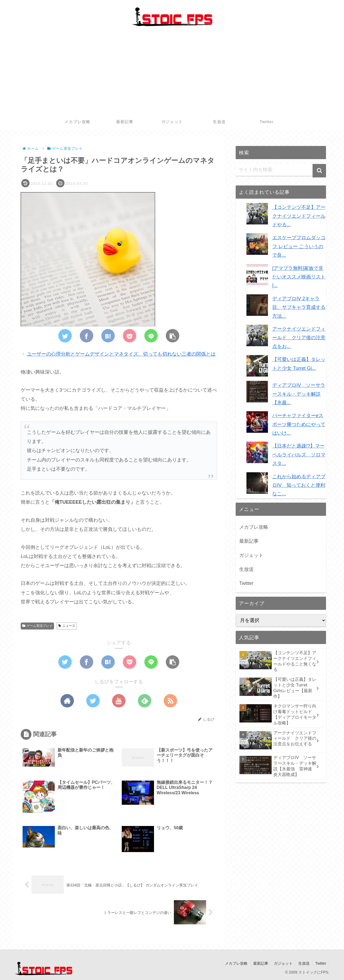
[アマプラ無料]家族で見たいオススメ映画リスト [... (299, 277)
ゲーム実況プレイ (37, 626)
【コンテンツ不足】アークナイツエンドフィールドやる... (299, 216)
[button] (319, 171)
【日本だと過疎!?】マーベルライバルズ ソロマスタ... (299, 455)
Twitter (246, 583)
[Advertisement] (172, 73)
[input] (281, 170)
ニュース (67, 626)
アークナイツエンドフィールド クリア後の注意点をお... (299, 338)
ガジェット (251, 555)
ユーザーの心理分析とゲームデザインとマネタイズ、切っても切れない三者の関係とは (121, 354)
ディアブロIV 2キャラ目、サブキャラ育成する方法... (299, 307)
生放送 (246, 569)
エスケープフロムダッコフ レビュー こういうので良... (299, 246)
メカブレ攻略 (254, 527)
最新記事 (249, 541)
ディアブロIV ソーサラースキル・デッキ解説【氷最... (299, 394)
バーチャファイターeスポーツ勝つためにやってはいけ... (299, 424)
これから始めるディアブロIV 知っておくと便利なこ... (299, 485)
